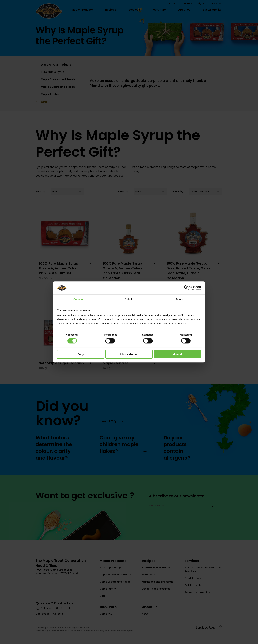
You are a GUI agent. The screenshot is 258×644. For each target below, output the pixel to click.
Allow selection (129, 354)
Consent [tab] (79, 299)
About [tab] (180, 299)
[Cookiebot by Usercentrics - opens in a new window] (186, 288)
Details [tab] (129, 299)
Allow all (177, 354)
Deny (81, 354)
